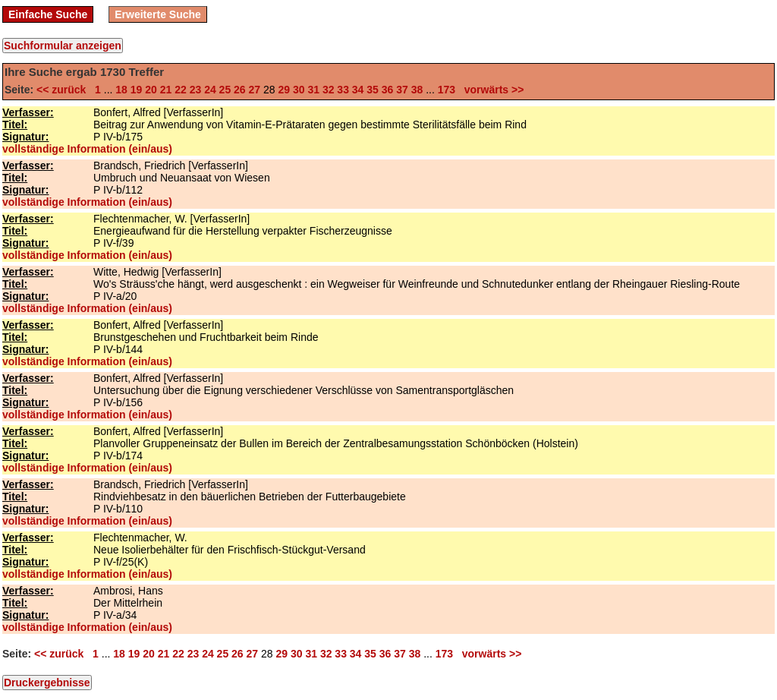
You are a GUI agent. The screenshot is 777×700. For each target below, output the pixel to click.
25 (225, 90)
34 (358, 90)
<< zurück (64, 90)
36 (388, 90)
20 (151, 90)
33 (343, 90)
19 (137, 90)
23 (196, 90)
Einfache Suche (48, 14)
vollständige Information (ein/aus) (87, 149)
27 (255, 90)
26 (240, 90)
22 (181, 90)
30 (299, 90)
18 (121, 90)
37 (402, 90)
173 (447, 90)
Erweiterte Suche (158, 14)
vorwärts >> (491, 90)
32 (329, 90)
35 (373, 90)
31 (313, 90)
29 (284, 90)
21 (166, 90)
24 (210, 90)
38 (417, 90)
